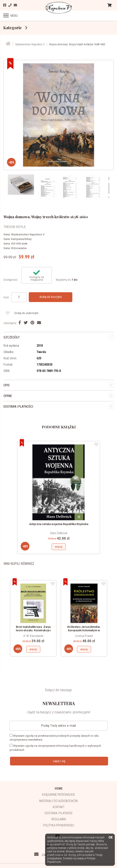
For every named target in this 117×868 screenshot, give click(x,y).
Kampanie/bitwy (21, 239)
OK (111, 838)
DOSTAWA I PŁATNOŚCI (18, 407)
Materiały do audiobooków (58, 801)
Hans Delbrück (59, 533)
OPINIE (8, 396)
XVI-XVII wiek (19, 244)
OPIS (7, 385)
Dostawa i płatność (59, 813)
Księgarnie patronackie (58, 795)
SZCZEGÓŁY (12, 337)
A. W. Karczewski (33, 636)
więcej (59, 547)
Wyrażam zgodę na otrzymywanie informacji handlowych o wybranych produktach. (55, 748)
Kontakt (59, 807)
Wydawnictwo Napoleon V (28, 234)
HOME (59, 789)
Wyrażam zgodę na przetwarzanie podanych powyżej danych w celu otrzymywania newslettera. (54, 738)
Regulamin (59, 819)
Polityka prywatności (59, 825)
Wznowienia (19, 248)
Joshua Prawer (84, 636)
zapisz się (59, 761)
